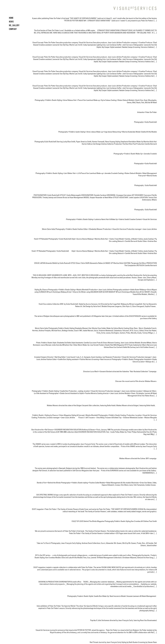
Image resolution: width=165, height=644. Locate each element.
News (11, 22)
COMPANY (13, 29)
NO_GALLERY (14, 25)
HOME (11, 18)
